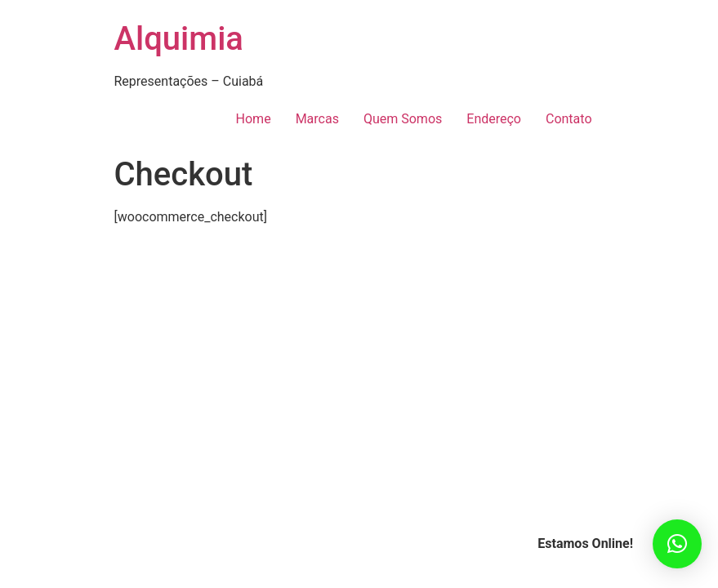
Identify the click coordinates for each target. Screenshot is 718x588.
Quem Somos (403, 119)
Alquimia (179, 39)
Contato (569, 119)
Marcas (317, 119)
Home (254, 119)
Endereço (494, 119)
